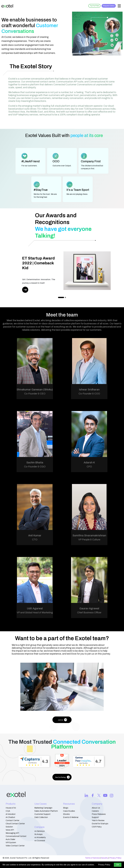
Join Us (62, 720)
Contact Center (13, 820)
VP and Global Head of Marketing (35, 612)
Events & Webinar (71, 817)
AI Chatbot (10, 817)
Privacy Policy (115, 858)
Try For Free (94, 6)
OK (118, 865)
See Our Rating (62, 777)
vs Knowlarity (40, 837)
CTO (35, 540)
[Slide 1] (65, 297)
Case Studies (69, 811)
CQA (8, 811)
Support (95, 817)
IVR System (11, 842)
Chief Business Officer (89, 612)
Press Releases (99, 814)
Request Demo (109, 6)
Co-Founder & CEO (35, 394)
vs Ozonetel (40, 841)
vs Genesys (40, 831)
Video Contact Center (15, 846)
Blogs (66, 808)
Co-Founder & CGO (35, 467)
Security (104, 858)
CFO (89, 467)
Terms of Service (92, 858)
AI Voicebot (11, 814)
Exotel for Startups (100, 824)
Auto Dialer (10, 839)
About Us (96, 808)
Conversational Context (16, 836)
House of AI (11, 808)
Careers (95, 811)
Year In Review (98, 820)
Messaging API (12, 833)
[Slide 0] (61, 297)
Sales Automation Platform (46, 811)
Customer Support (42, 814)
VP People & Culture (89, 540)
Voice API (10, 830)
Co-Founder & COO (89, 394)
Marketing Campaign (43, 808)
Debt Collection (41, 817)
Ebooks (66, 814)
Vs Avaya (38, 834)
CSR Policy (97, 827)
